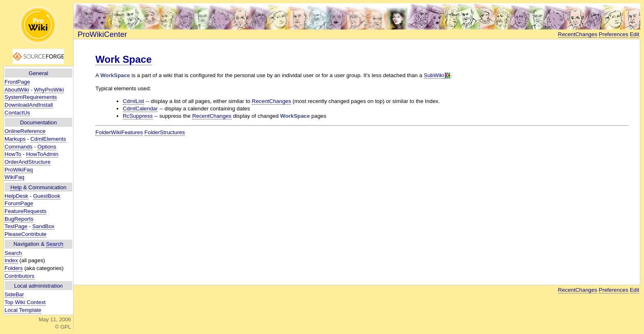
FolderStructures (165, 132)
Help (16, 187)
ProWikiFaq (19, 170)
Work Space (123, 59)
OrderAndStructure (28, 162)
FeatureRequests (25, 211)
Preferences (614, 34)
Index (11, 260)
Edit (634, 34)
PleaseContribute (25, 234)
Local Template (23, 310)
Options (47, 147)
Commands (18, 147)
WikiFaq (14, 177)
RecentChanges (578, 34)
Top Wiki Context (25, 302)
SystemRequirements (31, 97)
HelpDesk (16, 196)
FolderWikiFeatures (119, 132)
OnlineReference (25, 131)
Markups (15, 139)
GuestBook (47, 196)
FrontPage (17, 82)
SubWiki (434, 75)
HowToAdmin (43, 154)
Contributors (20, 276)
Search (55, 244)
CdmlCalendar (140, 109)
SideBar (14, 294)
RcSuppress (138, 116)
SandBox (43, 226)
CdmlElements (48, 139)
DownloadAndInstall (29, 105)
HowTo (13, 154)
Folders (14, 268)
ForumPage (19, 203)
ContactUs (17, 113)
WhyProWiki (49, 90)
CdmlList (133, 101)
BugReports (19, 219)
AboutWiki (17, 90)
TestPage (16, 226)
